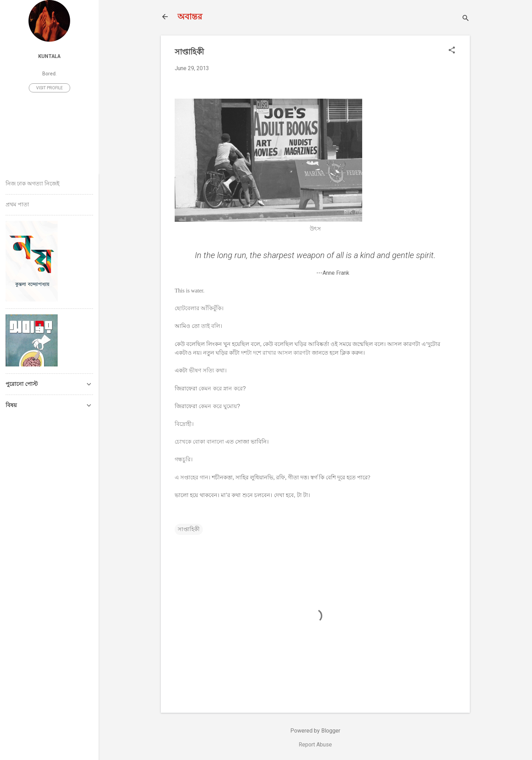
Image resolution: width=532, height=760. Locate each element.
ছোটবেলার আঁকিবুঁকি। (199, 308)
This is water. (190, 291)
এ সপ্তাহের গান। (193, 477)
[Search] (466, 19)
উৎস (315, 229)
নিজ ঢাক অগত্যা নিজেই (32, 184)
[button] (452, 51)
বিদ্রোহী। (184, 424)
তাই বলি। (212, 326)
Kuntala (49, 56)
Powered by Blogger (315, 731)
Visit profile (49, 88)
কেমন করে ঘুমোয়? (219, 406)
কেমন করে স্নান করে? (222, 389)
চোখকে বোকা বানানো (199, 442)
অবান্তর (190, 17)
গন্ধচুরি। (184, 459)
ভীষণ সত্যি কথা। (208, 370)
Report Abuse (315, 745)
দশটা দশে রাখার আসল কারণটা (275, 353)
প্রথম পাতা (17, 204)
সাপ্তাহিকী (189, 529)
